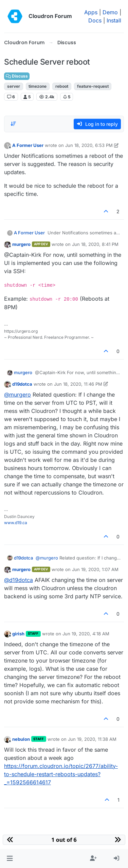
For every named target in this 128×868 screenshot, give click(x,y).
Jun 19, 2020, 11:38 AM (92, 739)
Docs (95, 20)
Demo (110, 12)
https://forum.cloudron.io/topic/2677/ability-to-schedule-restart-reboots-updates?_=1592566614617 (61, 774)
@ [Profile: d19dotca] (19, 580)
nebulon (21, 739)
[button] (10, 858)
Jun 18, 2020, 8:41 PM (95, 244)
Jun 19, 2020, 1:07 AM (95, 569)
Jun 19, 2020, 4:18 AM (86, 634)
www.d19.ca (16, 523)
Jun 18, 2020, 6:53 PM (89, 145)
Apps (91, 12)
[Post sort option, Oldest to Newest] (13, 124)
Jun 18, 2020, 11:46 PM (78, 384)
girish (18, 634)
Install (114, 20)
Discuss (17, 76)
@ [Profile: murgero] (17, 395)
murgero (21, 244)
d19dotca (22, 384)
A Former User (28, 145)
